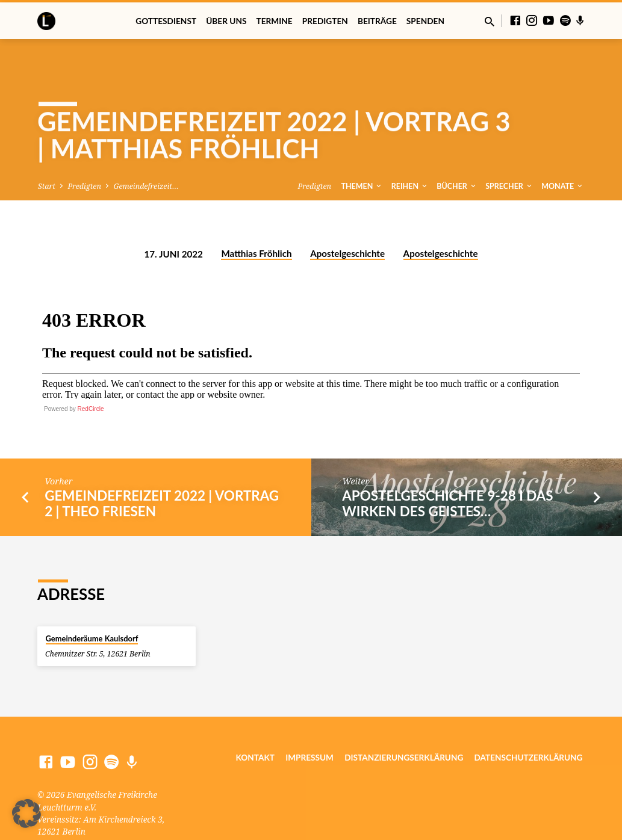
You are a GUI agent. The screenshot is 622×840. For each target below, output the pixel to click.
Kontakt (255, 726)
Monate (563, 155)
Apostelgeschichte (347, 223)
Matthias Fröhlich (256, 223)
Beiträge (377, 21)
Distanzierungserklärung (404, 726)
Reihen (410, 155)
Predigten (325, 21)
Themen (362, 155)
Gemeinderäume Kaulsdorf (92, 607)
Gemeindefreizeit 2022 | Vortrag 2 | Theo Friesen (162, 472)
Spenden (425, 21)
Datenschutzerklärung (529, 726)
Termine (275, 21)
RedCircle (91, 378)
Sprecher (509, 155)
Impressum (309, 726)
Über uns (226, 21)
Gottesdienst (166, 21)
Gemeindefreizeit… (146, 155)
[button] (26, 814)
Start (47, 155)
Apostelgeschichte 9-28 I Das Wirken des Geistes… (447, 472)
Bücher (457, 155)
